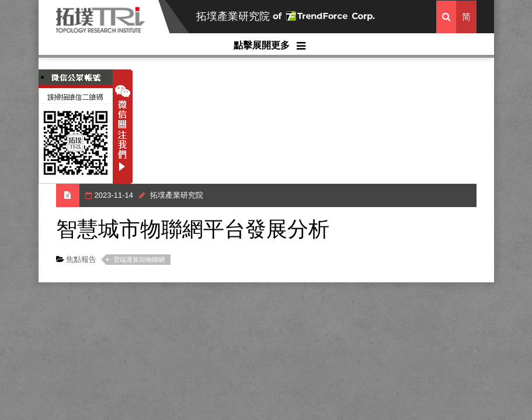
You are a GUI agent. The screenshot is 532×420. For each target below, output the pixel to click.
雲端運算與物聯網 (139, 260)
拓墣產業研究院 (233, 16)
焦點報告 (81, 259)
